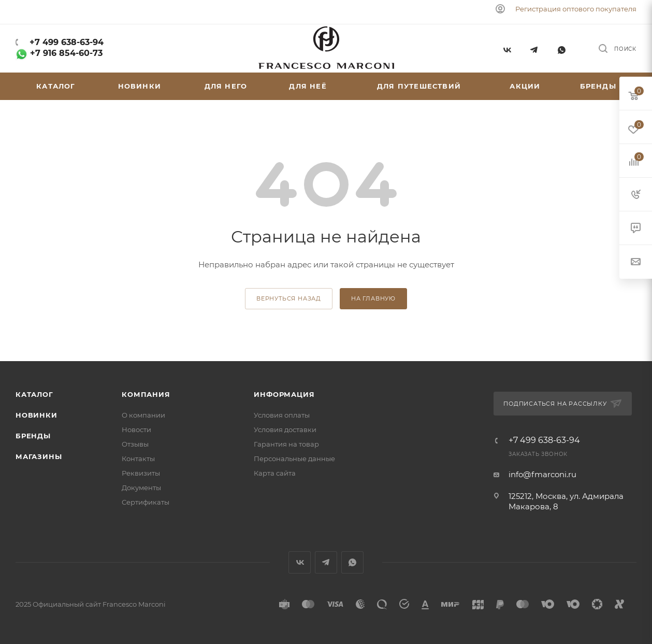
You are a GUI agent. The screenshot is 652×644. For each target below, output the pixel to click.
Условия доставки (285, 430)
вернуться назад (289, 298)
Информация (284, 394)
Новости (136, 430)
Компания (146, 394)
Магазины (39, 456)
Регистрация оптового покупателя (576, 9)
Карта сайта (275, 473)
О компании (143, 415)
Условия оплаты (282, 415)
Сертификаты (146, 502)
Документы (141, 488)
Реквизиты (141, 473)
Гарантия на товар (286, 444)
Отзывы (135, 444)
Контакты (138, 459)
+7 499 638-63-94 (65, 42)
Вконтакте (507, 48)
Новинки (37, 415)
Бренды (33, 436)
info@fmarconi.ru (542, 474)
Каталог (34, 394)
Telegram (534, 48)
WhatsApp (562, 48)
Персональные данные (294, 459)
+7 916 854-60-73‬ (59, 53)
